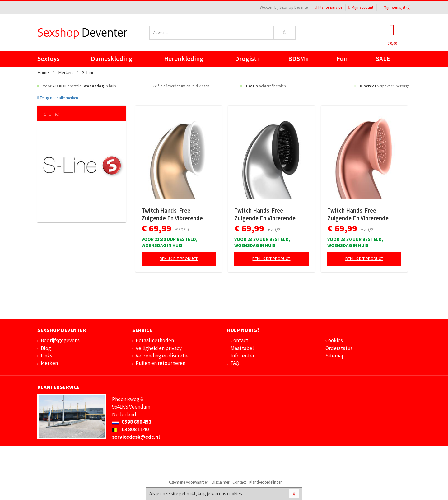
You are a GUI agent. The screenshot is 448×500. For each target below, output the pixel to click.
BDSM (298, 59)
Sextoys (50, 59)
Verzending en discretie (162, 356)
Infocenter (243, 356)
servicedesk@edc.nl (136, 437)
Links (47, 356)
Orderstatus (339, 348)
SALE (383, 59)
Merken (49, 363)
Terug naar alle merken (58, 98)
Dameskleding (113, 59)
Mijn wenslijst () (395, 7)
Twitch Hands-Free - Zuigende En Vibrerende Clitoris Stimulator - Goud (175, 214)
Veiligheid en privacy (159, 348)
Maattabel (242, 348)
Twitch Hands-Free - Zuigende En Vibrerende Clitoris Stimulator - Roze (360, 214)
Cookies (334, 340)
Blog (46, 348)
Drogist (247, 59)
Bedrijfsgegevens (60, 340)
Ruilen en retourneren (161, 363)
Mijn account (361, 7)
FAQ (235, 363)
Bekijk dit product (179, 259)
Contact (239, 340)
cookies (235, 494)
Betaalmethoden (155, 340)
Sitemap (335, 356)
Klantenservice (329, 7)
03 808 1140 (130, 429)
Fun (342, 59)
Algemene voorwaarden (189, 482)
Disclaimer (221, 482)
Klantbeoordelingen (266, 482)
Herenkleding (185, 59)
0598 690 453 (132, 422)
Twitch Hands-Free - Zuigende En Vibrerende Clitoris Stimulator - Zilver (268, 214)
